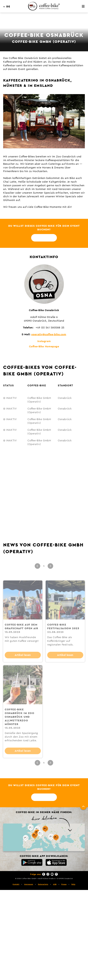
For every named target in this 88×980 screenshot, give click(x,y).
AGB (55, 884)
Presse (64, 884)
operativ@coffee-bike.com (49, 334)
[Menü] (83, 6)
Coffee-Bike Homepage (44, 347)
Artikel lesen (23, 662)
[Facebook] (44, 874)
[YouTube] (52, 874)
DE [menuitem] (8, 7)
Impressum (29, 884)
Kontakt (16, 884)
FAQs (73, 884)
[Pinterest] (56, 874)
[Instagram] (48, 874)
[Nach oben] (83, 806)
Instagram (44, 341)
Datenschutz (43, 884)
